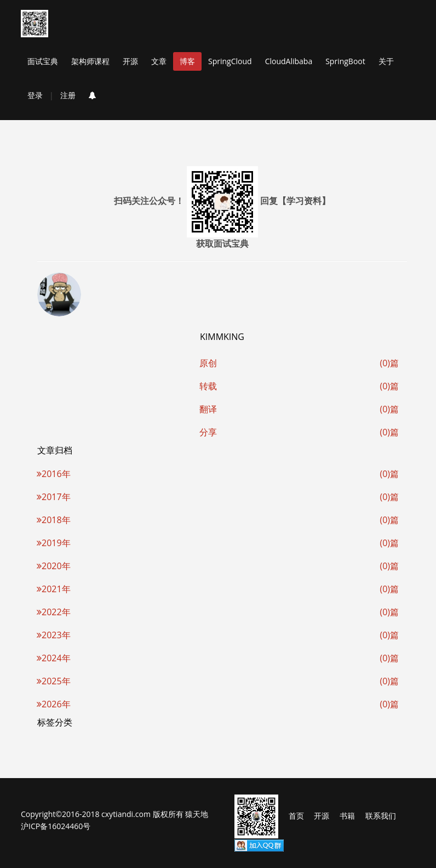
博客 (187, 61)
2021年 (54, 589)
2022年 (54, 612)
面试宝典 (43, 61)
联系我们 (381, 816)
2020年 (54, 566)
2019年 (54, 543)
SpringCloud (230, 61)
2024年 (54, 658)
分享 (208, 432)
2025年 (54, 681)
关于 (386, 61)
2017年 (54, 497)
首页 (296, 816)
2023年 (54, 635)
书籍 (347, 816)
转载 (208, 386)
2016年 (54, 474)
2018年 (54, 520)
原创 (208, 363)
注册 (68, 95)
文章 (159, 61)
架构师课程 (90, 61)
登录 (35, 95)
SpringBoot (345, 61)
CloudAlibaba (289, 61)
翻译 (208, 409)
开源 (130, 61)
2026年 (54, 704)
